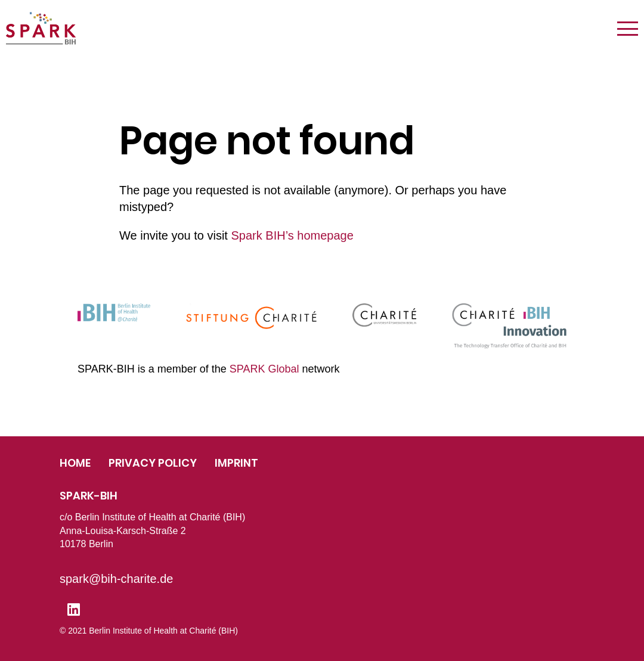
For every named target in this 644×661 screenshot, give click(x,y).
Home (75, 463)
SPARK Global (264, 369)
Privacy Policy (153, 463)
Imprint (236, 463)
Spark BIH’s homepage (292, 235)
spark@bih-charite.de (116, 579)
